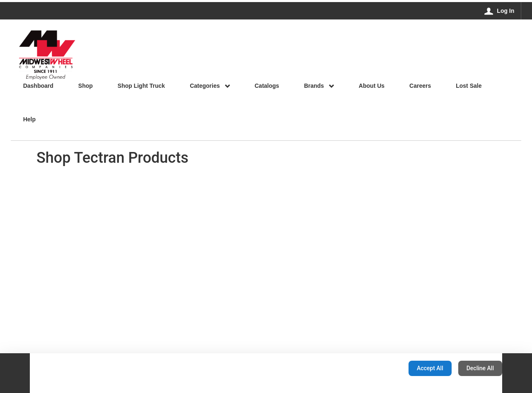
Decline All (480, 368)
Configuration (376, 368)
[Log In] (499, 11)
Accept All (430, 368)
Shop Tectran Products (112, 158)
